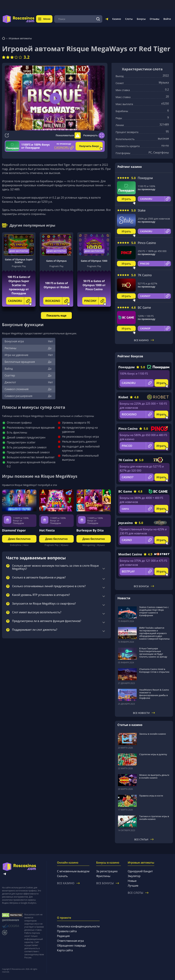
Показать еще (56, 316)
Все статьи (144, 839)
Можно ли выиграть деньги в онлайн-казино (154, 776)
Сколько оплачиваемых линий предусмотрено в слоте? (49, 586)
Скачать (62, 876)
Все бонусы (144, 586)
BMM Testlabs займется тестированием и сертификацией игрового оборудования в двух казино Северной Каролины (154, 633)
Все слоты (138, 893)
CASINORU (20, 301)
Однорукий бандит (140, 871)
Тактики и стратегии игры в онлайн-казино (154, 818)
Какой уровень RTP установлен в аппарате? (41, 595)
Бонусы (141, 19)
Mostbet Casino (130, 554)
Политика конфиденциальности (78, 926)
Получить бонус (89, 146)
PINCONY (95, 301)
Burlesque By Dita (90, 530)
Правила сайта (67, 931)
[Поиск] (98, 19)
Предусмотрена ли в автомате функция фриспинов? (47, 621)
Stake (142, 210)
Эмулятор (134, 876)
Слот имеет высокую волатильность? (37, 612)
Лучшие (133, 886)
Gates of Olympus (57, 261)
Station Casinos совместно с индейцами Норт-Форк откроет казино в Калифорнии (154, 611)
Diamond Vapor (14, 530)
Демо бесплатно (19, 251)
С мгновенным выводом (73, 871)
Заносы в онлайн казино (153, 734)
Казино (117, 19)
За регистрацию (107, 871)
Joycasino (126, 523)
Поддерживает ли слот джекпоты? (35, 630)
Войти (167, 19)
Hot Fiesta (47, 530)
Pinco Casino (147, 243)
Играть (126, 199)
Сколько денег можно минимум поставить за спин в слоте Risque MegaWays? (55, 567)
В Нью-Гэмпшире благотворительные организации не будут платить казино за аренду (153, 653)
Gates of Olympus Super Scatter (19, 261)
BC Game (144, 307)
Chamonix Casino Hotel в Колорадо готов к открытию (154, 670)
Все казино (144, 340)
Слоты (129, 19)
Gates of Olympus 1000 (94, 261)
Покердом (145, 178)
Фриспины (103, 876)
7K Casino (145, 275)
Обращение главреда (71, 946)
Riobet (123, 397)
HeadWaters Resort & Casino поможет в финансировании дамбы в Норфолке (154, 694)
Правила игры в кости (151, 796)
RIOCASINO (57, 301)
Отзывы (155, 19)
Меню (44, 19)
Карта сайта (65, 950)
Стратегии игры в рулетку (153, 754)
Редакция (63, 936)
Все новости (144, 713)
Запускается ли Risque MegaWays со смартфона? (44, 604)
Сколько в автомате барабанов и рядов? (39, 578)
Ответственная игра (70, 941)
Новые (132, 881)
